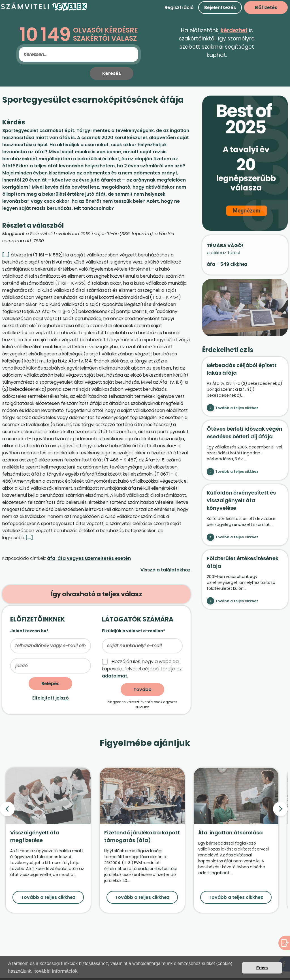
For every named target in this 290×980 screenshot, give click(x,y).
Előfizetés (266, 7)
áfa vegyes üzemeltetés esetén (94, 558)
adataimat (115, 676)
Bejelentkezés (220, 7)
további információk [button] (56, 971)
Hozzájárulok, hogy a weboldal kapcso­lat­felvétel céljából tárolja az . (142, 669)
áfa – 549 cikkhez (227, 264)
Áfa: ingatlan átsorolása (231, 833)
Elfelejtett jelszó (51, 698)
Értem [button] (262, 968)
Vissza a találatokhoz (166, 570)
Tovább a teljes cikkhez (237, 408)
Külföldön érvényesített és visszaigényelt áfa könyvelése (241, 500)
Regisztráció (179, 7)
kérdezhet (234, 30)
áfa (51, 558)
